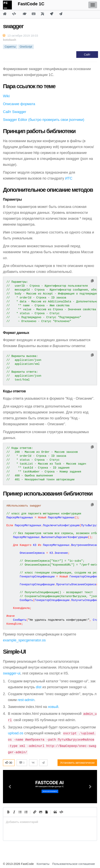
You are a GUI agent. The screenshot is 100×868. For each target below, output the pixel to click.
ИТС (69, 178)
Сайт (87, 55)
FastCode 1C (31, 4)
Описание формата (19, 104)
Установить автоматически (77, 763)
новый (53, 707)
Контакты (43, 864)
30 (9, 763)
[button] (10, 787)
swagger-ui (12, 673)
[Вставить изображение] (41, 812)
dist (39, 687)
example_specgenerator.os (24, 640)
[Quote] (55, 812)
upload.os (16, 733)
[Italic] (14, 812)
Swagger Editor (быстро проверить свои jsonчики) (44, 120)
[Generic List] (20, 812)
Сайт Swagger (15, 112)
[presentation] (50, 822)
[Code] (61, 812)
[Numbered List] (26, 812)
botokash (10, 40)
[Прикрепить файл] (46, 812)
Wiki (6, 96)
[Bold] (8, 812)
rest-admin (26, 700)
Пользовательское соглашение (74, 864)
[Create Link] (35, 812)
